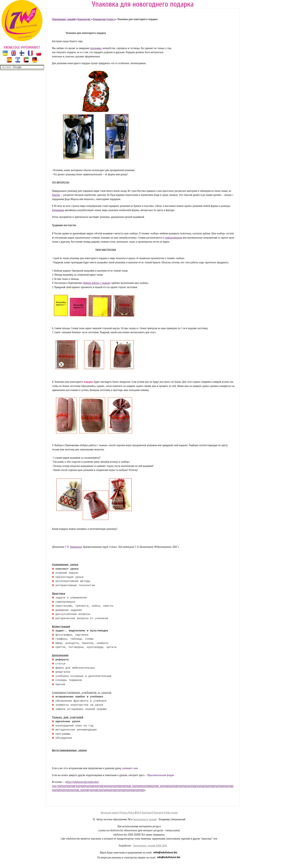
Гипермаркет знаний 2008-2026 (150, 846)
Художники (58, 210)
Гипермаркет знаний (64, 19)
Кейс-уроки (172, 813)
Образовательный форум (160, 775)
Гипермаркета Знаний (145, 819)
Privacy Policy (127, 813)
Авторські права (109, 813)
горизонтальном (173, 238)
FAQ (138, 813)
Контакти (159, 813)
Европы (56, 195)
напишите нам (130, 768)
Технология (84, 19)
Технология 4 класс (104, 19)
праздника (96, 48)
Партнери (147, 813)
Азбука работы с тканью (96, 283)
